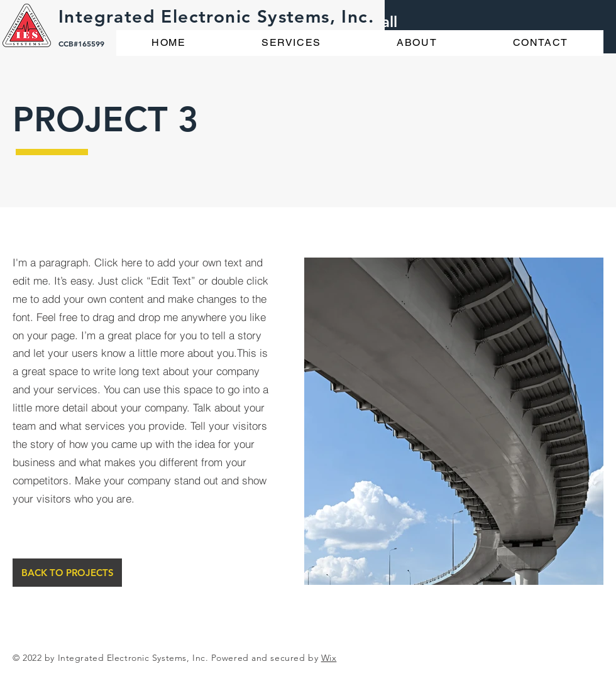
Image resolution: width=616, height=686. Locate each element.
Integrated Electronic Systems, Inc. (216, 16)
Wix (329, 658)
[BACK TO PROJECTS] (67, 573)
